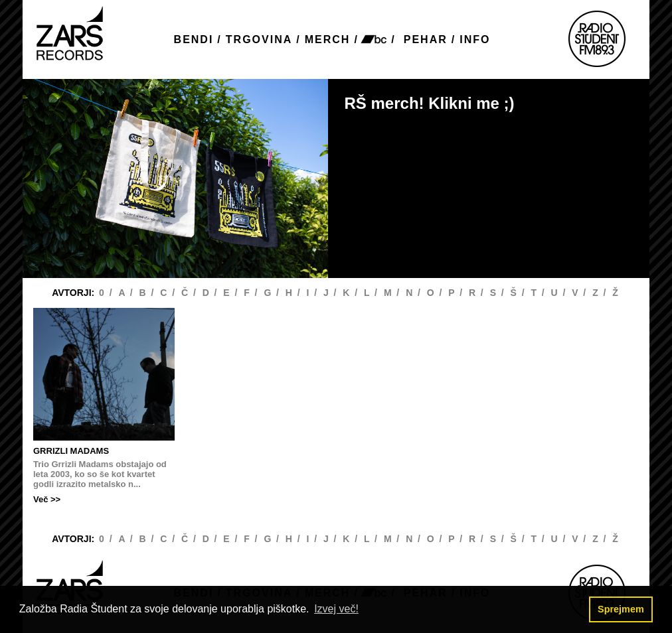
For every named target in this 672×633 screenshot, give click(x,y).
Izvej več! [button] (336, 609)
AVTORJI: (74, 293)
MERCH (328, 39)
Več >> (47, 499)
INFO (475, 39)
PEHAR (426, 39)
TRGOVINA (259, 39)
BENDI (194, 39)
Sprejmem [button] (621, 609)
